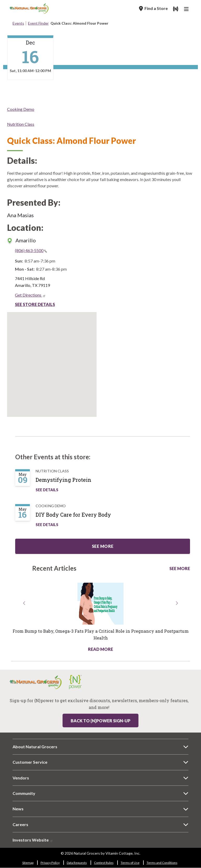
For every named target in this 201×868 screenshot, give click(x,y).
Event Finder (38, 23)
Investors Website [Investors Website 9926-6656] (33, 840)
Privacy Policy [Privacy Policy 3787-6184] (50, 863)
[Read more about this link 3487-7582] (100, 604)
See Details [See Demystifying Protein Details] (47, 490)
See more (103, 546)
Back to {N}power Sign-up (100, 721)
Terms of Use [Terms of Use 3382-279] (130, 863)
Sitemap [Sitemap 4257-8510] (28, 863)
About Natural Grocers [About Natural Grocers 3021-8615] (35, 747)
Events (18, 23)
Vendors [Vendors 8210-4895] (21, 778)
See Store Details (35, 304)
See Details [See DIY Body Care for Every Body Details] (47, 525)
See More (180, 568)
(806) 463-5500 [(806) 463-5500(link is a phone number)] (31, 250)
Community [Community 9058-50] (24, 793)
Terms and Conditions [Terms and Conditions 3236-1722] (162, 863)
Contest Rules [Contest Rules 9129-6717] (104, 863)
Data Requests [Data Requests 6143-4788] (77, 863)
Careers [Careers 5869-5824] (20, 824)
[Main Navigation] (187, 10)
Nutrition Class (21, 124)
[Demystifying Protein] (69, 482)
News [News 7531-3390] (18, 809)
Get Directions (30, 295)
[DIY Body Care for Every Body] (79, 517)
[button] (24, 626)
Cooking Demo (21, 109)
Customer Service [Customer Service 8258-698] (30, 762)
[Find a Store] (153, 8)
